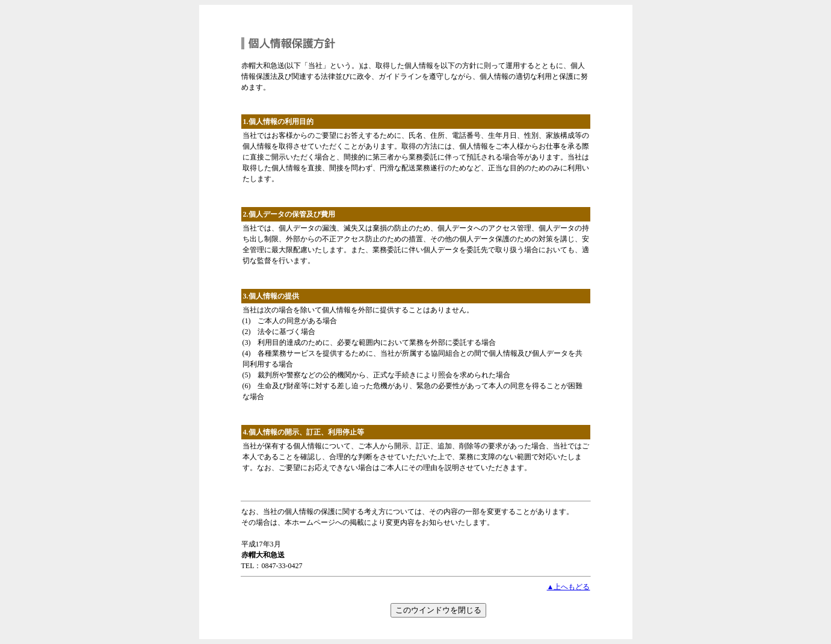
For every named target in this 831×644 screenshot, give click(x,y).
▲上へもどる (569, 587)
